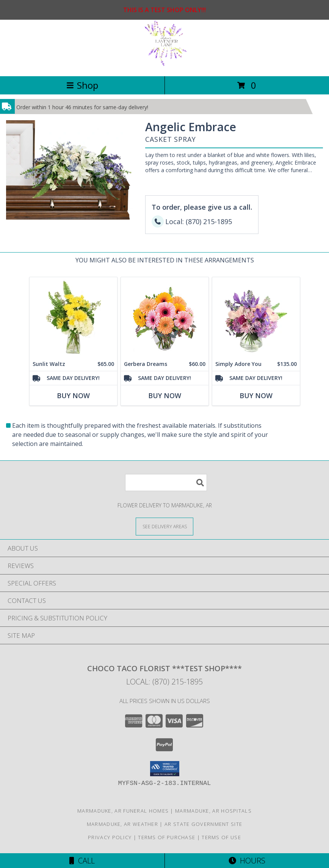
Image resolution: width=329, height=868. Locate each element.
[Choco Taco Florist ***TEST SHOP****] (165, 65)
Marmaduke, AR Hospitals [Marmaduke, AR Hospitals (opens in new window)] (213, 811)
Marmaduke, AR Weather (122, 824)
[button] (165, 769)
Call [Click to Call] (82, 861)
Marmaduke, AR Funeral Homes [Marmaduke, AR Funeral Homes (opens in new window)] (123, 811)
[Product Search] (166, 483)
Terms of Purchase (167, 837)
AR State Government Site (203, 824)
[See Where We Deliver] (164, 526)
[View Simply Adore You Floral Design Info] (256, 317)
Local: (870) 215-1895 (164, 682)
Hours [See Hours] (247, 861)
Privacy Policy (110, 837)
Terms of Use (221, 837)
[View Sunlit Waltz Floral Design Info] (73, 317)
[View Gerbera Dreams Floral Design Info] (165, 317)
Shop (82, 85)
